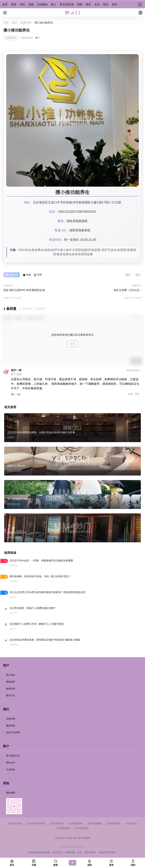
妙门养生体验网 (81, 838)
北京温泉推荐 (76, 823)
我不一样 (16, 370)
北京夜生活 (131, 823)
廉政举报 (11, 726)
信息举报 (11, 719)
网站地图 (11, 793)
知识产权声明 (13, 733)
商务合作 (11, 763)
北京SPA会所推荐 (36, 823)
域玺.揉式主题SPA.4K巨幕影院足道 (24, 290)
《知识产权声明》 (107, 852)
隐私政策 (11, 682)
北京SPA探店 (57, 823)
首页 (6, 23)
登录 (72, 344)
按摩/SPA (26, 23)
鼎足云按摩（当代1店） (128, 290)
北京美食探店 (82, 828)
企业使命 (11, 770)
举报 (130, 394)
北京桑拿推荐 (63, 828)
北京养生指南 (15, 823)
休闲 (15, 23)
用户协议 (11, 675)
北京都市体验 (113, 823)
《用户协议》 (90, 852)
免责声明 (11, 689)
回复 (137, 394)
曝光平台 (11, 696)
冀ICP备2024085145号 (73, 847)
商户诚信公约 (13, 756)
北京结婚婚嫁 (95, 823)
